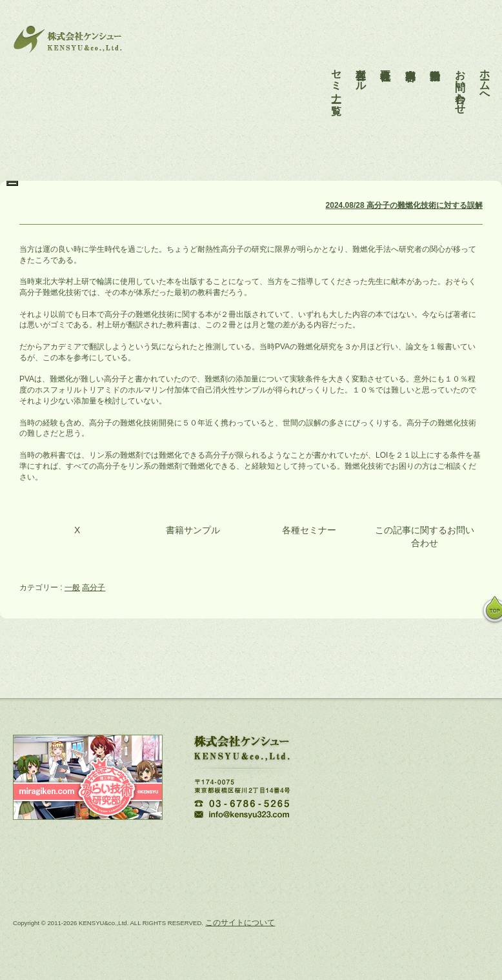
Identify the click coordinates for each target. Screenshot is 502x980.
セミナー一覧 (336, 74)
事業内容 (411, 57)
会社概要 (386, 57)
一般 (72, 587)
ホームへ (485, 74)
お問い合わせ (460, 80)
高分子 (94, 587)
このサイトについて (240, 923)
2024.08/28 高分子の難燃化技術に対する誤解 (404, 205)
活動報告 (435, 57)
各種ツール (361, 68)
